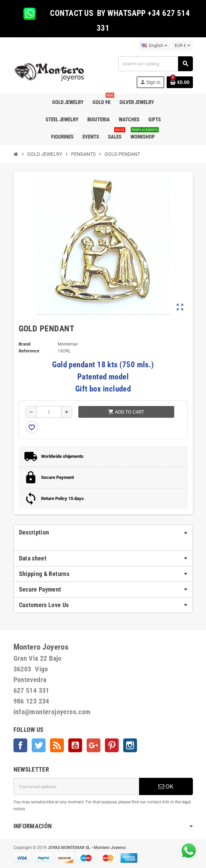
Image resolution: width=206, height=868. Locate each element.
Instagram (130, 745)
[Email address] (76, 786)
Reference (29, 351)
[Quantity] (49, 412)
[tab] (103, 532)
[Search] (155, 64)
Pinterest (112, 745)
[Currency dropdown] (182, 46)
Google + (94, 745)
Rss (57, 745)
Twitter (39, 745)
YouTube (75, 745)
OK (166, 786)
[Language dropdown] (154, 46)
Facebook (20, 745)
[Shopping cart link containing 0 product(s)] (180, 82)
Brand (24, 344)
